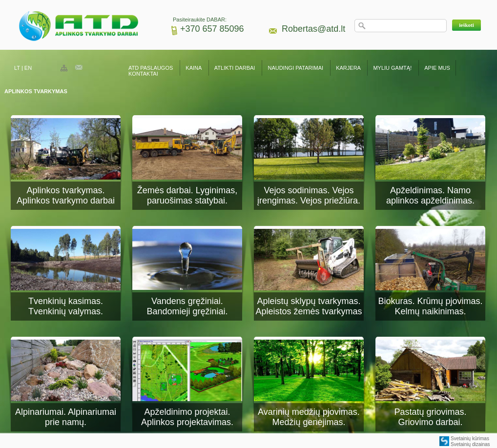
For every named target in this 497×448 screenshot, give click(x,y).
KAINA (193, 68)
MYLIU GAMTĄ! (392, 68)
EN (28, 68)
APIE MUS (437, 68)
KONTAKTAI (143, 74)
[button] (466, 25)
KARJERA (348, 68)
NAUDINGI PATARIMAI (296, 68)
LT (17, 68)
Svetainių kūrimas (470, 438)
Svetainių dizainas (470, 444)
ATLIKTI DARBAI (235, 68)
